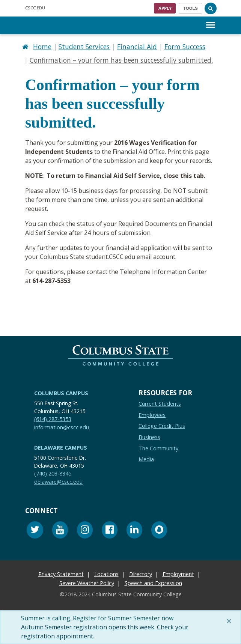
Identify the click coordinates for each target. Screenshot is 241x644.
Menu (211, 21)
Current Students (160, 404)
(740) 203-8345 (53, 473)
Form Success (185, 47)
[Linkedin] (134, 531)
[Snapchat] (159, 531)
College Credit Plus (162, 426)
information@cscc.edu (62, 427)
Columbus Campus (61, 393)
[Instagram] (85, 531)
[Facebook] (110, 531)
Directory (141, 574)
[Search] (211, 8)
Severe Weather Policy (87, 583)
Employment (178, 574)
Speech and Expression (153, 583)
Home (42, 47)
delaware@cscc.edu (58, 482)
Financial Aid (137, 47)
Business (149, 437)
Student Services (84, 47)
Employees (152, 415)
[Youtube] (60, 531)
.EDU (35, 8)
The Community (158, 448)
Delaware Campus (61, 448)
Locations (106, 574)
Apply (165, 8)
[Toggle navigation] (191, 8)
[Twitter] (35, 531)
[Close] (230, 621)
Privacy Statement (61, 574)
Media (146, 459)
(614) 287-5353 (53, 419)
